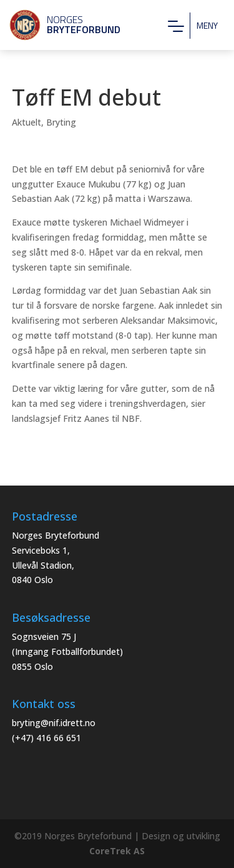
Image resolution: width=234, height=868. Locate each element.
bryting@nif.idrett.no (54, 723)
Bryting (61, 122)
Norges (59, 24)
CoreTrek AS (117, 851)
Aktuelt (27, 122)
